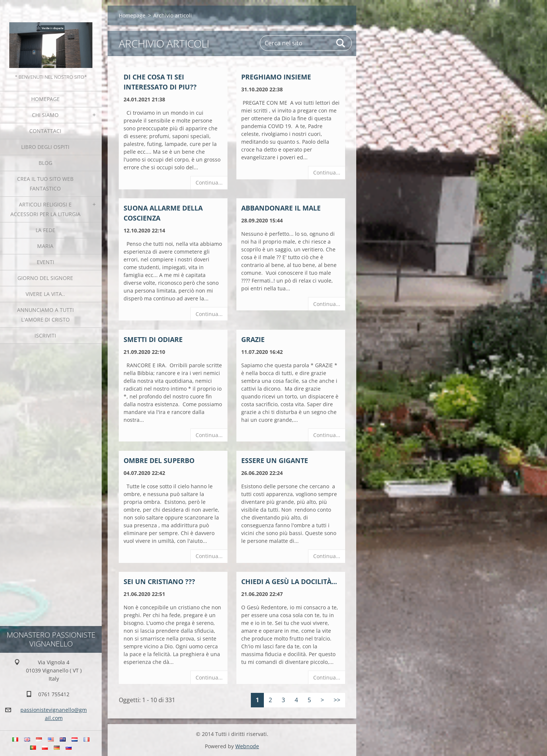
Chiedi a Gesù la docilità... (289, 581)
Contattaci (45, 131)
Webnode (247, 746)
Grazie (253, 339)
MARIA (45, 246)
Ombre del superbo (159, 460)
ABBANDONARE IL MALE (281, 208)
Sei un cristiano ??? (159, 581)
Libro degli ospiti (45, 147)
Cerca (341, 43)
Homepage (45, 99)
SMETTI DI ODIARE (153, 339)
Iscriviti (45, 335)
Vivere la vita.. (45, 294)
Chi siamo (45, 115)
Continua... (209, 183)
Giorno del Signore (45, 278)
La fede (45, 230)
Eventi (45, 262)
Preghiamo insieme (276, 77)
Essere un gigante (275, 460)
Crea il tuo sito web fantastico (45, 184)
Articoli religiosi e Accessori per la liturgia (45, 209)
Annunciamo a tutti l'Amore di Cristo (45, 315)
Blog (45, 163)
